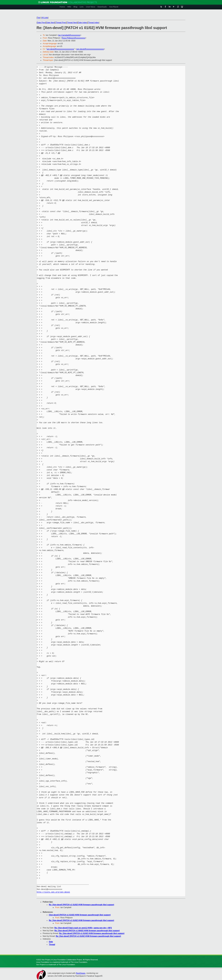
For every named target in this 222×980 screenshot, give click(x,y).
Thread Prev (61, 23)
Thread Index (94, 23)
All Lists (45, 18)
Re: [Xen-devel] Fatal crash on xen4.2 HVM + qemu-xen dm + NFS (83, 928)
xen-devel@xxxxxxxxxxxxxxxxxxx (60, 49)
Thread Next (72, 23)
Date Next (50, 23)
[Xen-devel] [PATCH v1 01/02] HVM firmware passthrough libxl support (80, 915)
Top (38, 18)
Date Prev (41, 23)
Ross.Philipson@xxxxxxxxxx (74, 38)
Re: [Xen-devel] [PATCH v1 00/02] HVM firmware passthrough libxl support (87, 931)
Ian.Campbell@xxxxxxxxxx (69, 35)
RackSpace (81, 973)
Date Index (82, 23)
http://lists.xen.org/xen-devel (53, 892)
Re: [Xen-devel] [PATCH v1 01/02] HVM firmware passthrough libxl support (81, 905)
